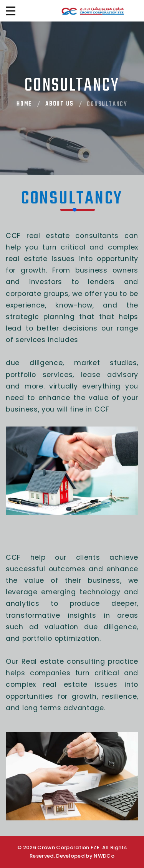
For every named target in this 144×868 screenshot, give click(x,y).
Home (24, 104)
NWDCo (104, 856)
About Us (59, 104)
